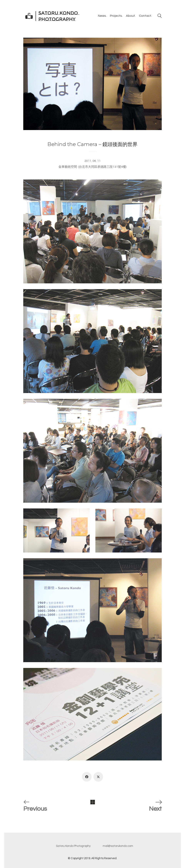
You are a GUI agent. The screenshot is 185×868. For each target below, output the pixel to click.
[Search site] (160, 16)
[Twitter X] (98, 777)
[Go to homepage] (52, 16)
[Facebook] (87, 777)
